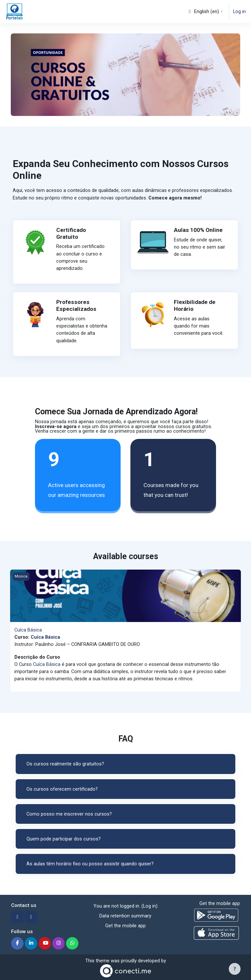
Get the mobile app (125, 926)
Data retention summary (125, 916)
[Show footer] (235, 969)
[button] (205, 11)
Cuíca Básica (28, 630)
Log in (239, 11)
